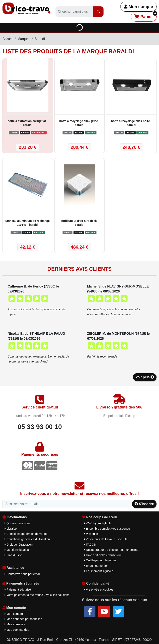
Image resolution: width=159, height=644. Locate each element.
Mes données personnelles (23, 619)
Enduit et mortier (96, 566)
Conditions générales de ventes (26, 534)
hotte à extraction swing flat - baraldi (28, 123)
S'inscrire (144, 504)
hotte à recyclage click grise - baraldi (79, 123)
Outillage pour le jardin (100, 560)
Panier (145, 15)
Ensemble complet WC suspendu (107, 529)
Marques (24, 39)
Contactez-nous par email (22, 574)
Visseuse (91, 534)
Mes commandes (17, 630)
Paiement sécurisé (18, 590)
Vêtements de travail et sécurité (106, 539)
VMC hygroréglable (98, 523)
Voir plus (145, 377)
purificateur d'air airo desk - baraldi (79, 223)
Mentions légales (17, 550)
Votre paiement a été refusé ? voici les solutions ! (38, 595)
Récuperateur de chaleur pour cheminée (112, 550)
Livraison (11, 529)
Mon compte (138, 7)
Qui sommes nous (17, 523)
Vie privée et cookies (99, 590)
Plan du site (13, 555)
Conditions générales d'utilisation (27, 539)
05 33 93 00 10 (40, 427)
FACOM (90, 545)
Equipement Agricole (99, 571)
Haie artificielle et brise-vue (103, 555)
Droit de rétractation (19, 545)
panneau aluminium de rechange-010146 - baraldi (28, 223)
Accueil (8, 39)
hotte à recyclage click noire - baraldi (131, 123)
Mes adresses (15, 624)
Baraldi (40, 39)
